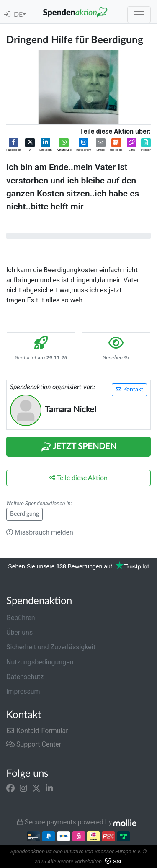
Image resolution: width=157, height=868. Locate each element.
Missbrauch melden (40, 532)
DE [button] (18, 15)
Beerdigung (24, 514)
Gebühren (21, 618)
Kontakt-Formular (37, 731)
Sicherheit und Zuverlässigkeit (51, 647)
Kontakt (129, 389)
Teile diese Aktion (78, 478)
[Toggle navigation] (139, 15)
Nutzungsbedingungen (40, 662)
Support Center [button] (34, 744)
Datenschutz (25, 677)
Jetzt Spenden (79, 447)
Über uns (19, 632)
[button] (14, 145)
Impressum (23, 691)
